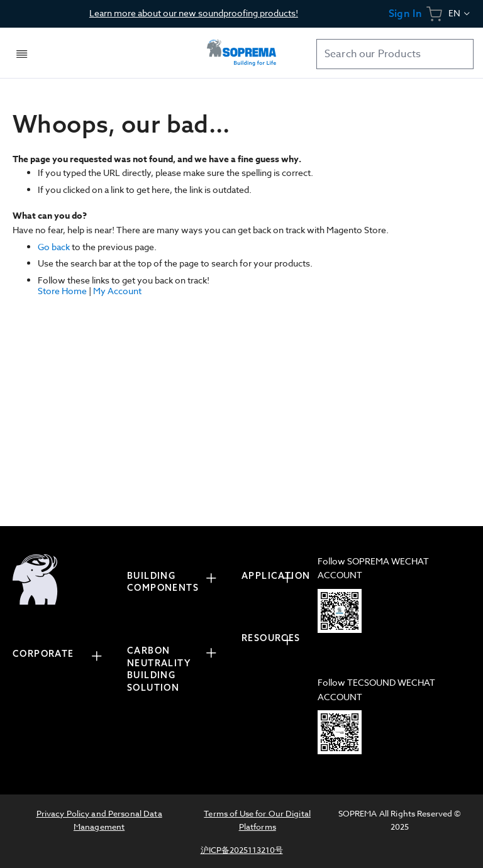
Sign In (405, 14)
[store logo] (241, 53)
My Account (117, 291)
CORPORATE (43, 654)
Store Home (62, 291)
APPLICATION (273, 576)
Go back (54, 247)
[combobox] (395, 54)
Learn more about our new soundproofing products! (194, 13)
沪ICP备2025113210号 (242, 850)
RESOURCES (271, 638)
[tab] (64, 656)
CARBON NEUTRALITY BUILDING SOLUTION (159, 669)
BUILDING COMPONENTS (163, 582)
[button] (460, 14)
